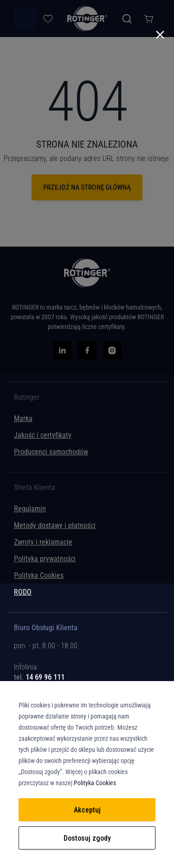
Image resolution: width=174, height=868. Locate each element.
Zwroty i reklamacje (43, 542)
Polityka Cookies (39, 575)
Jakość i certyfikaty (43, 435)
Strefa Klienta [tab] (35, 488)
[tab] (87, 670)
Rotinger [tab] (27, 397)
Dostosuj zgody (87, 838)
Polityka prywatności (45, 559)
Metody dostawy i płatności (55, 525)
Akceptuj (87, 810)
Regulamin (30, 509)
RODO (23, 592)
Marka (23, 418)
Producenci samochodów (51, 452)
